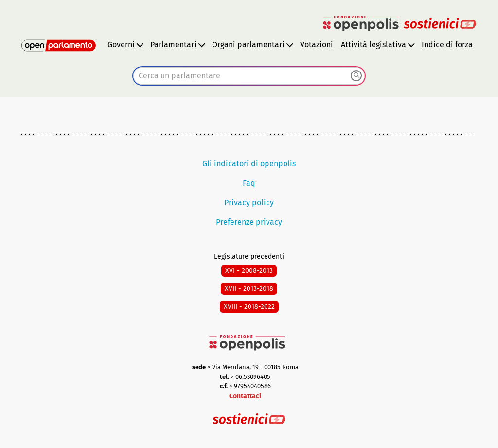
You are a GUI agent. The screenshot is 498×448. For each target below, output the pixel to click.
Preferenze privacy (249, 222)
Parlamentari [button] (173, 45)
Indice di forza (447, 45)
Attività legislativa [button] (373, 45)
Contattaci (245, 396)
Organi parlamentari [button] (248, 45)
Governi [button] (121, 45)
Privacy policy (249, 203)
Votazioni (317, 45)
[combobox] (249, 76)
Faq (249, 183)
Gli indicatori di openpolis (249, 164)
